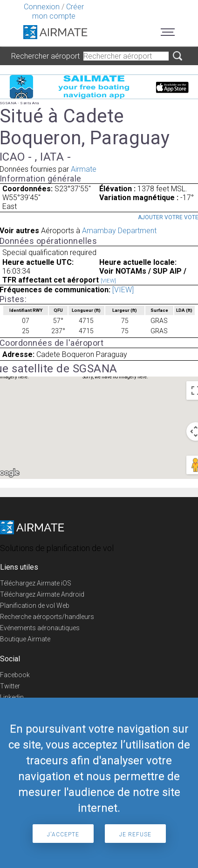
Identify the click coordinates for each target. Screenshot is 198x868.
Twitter (10, 686)
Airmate (84, 169)
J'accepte (63, 834)
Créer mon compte (58, 11)
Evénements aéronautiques (40, 628)
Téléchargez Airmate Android (42, 594)
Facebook (15, 675)
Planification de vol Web (35, 606)
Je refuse (135, 834)
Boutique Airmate (25, 639)
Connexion (42, 7)
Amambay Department (119, 231)
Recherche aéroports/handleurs (47, 617)
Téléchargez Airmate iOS (36, 583)
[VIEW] (108, 281)
